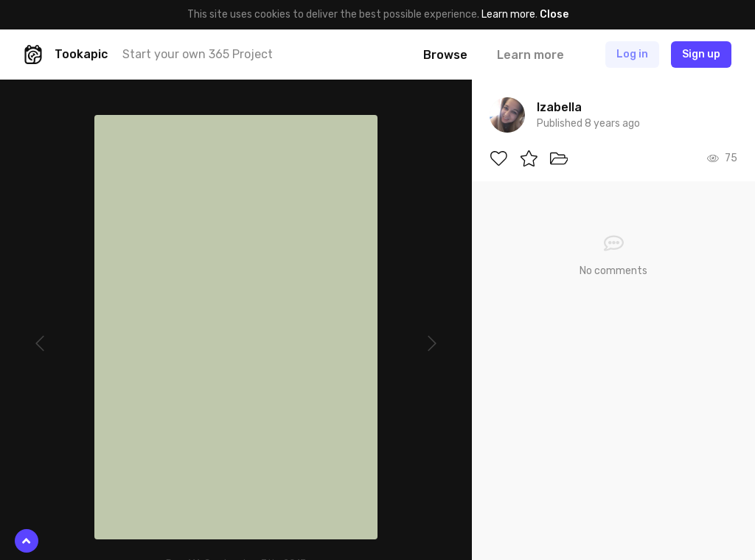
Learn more (508, 14)
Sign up (701, 54)
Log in (632, 54)
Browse (445, 55)
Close (554, 14)
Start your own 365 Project (198, 54)
